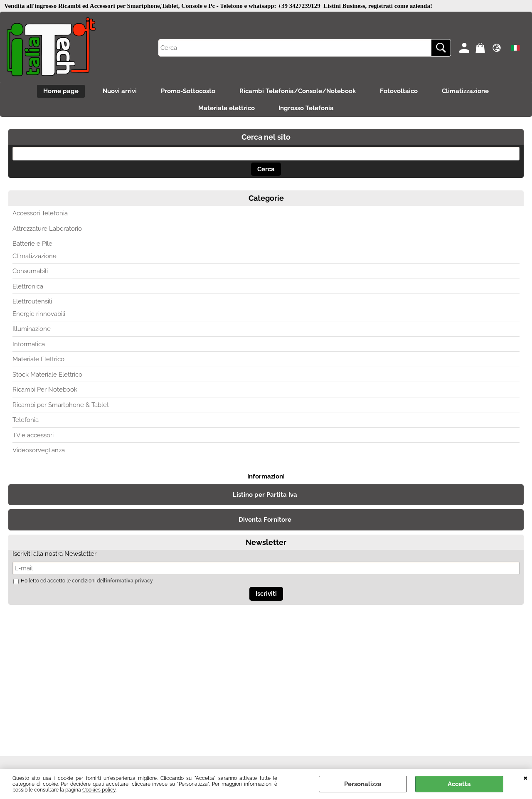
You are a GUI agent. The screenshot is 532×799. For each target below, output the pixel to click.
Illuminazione (32, 330)
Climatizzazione (467, 91)
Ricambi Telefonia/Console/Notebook (298, 91)
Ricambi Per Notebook (45, 391)
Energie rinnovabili (39, 315)
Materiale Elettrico (38, 360)
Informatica (29, 345)
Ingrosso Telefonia (307, 109)
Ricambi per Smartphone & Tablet (61, 406)
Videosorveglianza (39, 451)
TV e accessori (33, 436)
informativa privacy (129, 582)
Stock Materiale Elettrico (47, 376)
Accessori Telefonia (40, 215)
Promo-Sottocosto (188, 91)
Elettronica (28, 288)
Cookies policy (99, 790)
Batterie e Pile (32, 245)
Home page (59, 91)
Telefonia (26, 421)
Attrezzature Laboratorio (47, 230)
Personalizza (363, 784)
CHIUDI (526, 777)
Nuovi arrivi (118, 91)
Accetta (459, 784)
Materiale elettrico (226, 109)
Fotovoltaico (400, 91)
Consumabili (30, 272)
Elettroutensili (32, 303)
